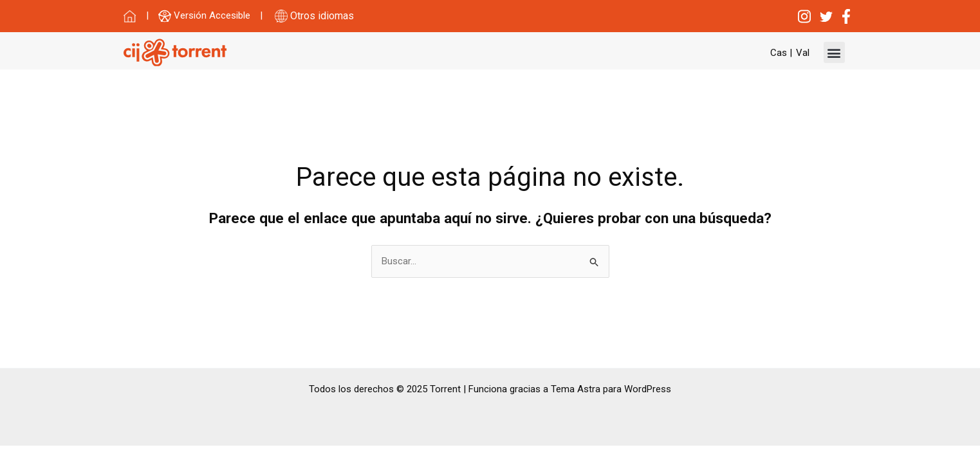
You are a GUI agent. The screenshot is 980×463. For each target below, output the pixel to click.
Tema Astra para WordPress (611, 389)
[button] (834, 52)
